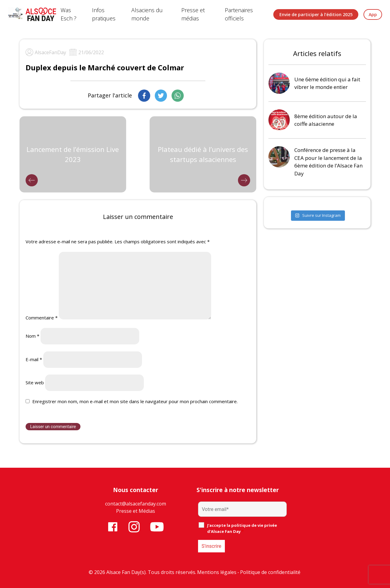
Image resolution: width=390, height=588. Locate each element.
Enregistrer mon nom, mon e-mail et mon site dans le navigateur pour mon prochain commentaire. (135, 401)
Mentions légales (217, 572)
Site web (35, 382)
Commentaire (42, 318)
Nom (32, 336)
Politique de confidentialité (270, 572)
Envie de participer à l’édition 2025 (316, 14)
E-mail (34, 359)
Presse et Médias (136, 511)
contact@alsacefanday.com (136, 504)
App (373, 14)
